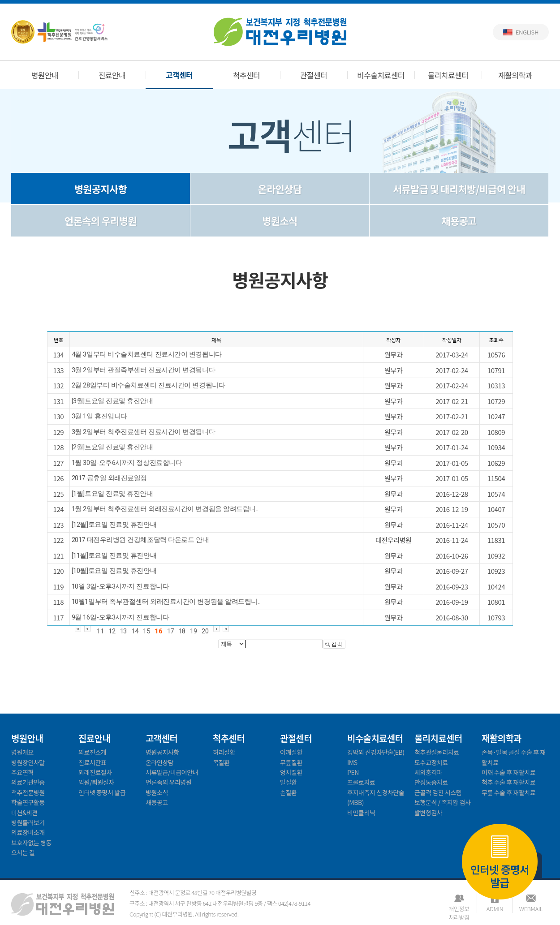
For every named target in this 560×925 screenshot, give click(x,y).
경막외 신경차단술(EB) (376, 752)
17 (170, 631)
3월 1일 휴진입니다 (99, 416)
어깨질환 (291, 752)
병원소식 (280, 220)
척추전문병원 (28, 792)
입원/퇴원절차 (96, 782)
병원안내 (45, 75)
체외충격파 (428, 772)
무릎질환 (291, 762)
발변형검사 (428, 813)
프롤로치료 (361, 782)
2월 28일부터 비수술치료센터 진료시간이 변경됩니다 (148, 385)
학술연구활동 (28, 802)
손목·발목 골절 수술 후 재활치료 (514, 757)
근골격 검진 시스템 (438, 792)
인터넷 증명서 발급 (500, 863)
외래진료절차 (95, 772)
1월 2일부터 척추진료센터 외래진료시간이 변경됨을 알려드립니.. (165, 509)
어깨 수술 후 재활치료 (508, 772)
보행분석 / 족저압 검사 (442, 802)
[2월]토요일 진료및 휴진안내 (112, 447)
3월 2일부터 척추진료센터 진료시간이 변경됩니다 (143, 432)
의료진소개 (92, 752)
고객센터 (179, 75)
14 (135, 631)
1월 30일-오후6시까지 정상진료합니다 (127, 463)
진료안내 (112, 75)
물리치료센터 (448, 75)
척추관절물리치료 (437, 752)
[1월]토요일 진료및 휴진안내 (112, 494)
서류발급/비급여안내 (172, 772)
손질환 (288, 792)
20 (205, 631)
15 (146, 631)
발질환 (288, 782)
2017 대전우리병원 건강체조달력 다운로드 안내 (140, 540)
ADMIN (495, 909)
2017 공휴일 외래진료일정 (109, 478)
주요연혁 (22, 772)
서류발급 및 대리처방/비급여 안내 (459, 189)
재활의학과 (515, 75)
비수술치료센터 (381, 75)
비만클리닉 (361, 813)
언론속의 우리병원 (101, 220)
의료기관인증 (28, 782)
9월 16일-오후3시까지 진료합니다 (120, 617)
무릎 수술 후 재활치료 (508, 792)
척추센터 (247, 75)
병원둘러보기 (28, 822)
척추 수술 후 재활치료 (508, 782)
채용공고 (459, 220)
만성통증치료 (431, 782)
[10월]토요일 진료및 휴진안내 (114, 571)
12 (112, 631)
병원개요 (22, 752)
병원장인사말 (28, 762)
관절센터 (314, 75)
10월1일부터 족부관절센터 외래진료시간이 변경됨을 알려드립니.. (166, 602)
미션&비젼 (24, 813)
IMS (352, 762)
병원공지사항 (101, 189)
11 (100, 631)
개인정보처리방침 (459, 909)
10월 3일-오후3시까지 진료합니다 (120, 586)
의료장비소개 (28, 832)
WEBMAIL (531, 909)
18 (182, 631)
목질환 (221, 762)
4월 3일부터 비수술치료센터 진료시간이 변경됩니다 (147, 354)
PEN (353, 772)
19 (193, 631)
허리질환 (224, 752)
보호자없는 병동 (31, 843)
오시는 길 (23, 852)
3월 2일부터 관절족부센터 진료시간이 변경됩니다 (143, 370)
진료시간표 (92, 762)
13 (123, 631)
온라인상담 (280, 189)
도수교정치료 (431, 762)
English (527, 32)
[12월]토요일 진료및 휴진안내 (114, 525)
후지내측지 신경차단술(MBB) (376, 797)
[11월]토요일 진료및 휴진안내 (114, 555)
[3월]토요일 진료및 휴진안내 (112, 401)
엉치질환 (291, 772)
